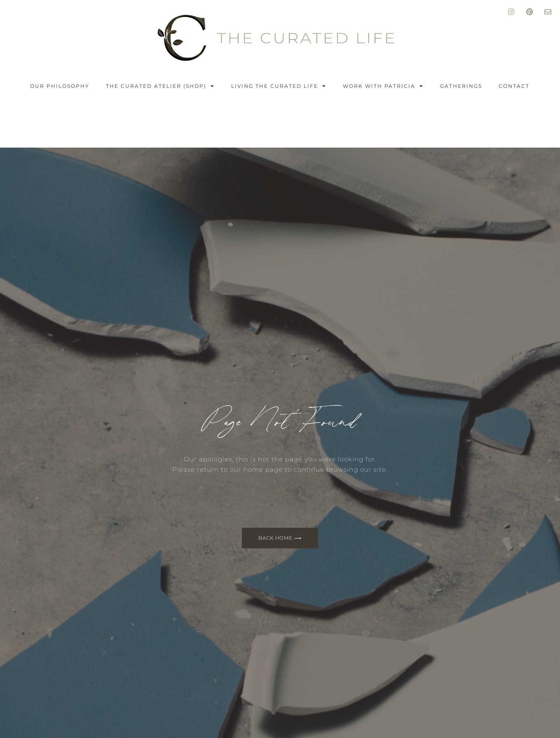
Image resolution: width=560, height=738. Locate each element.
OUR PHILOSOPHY (60, 86)
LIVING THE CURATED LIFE (279, 86)
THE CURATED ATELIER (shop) (160, 86)
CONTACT (514, 86)
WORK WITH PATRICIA (383, 86)
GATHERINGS (461, 86)
